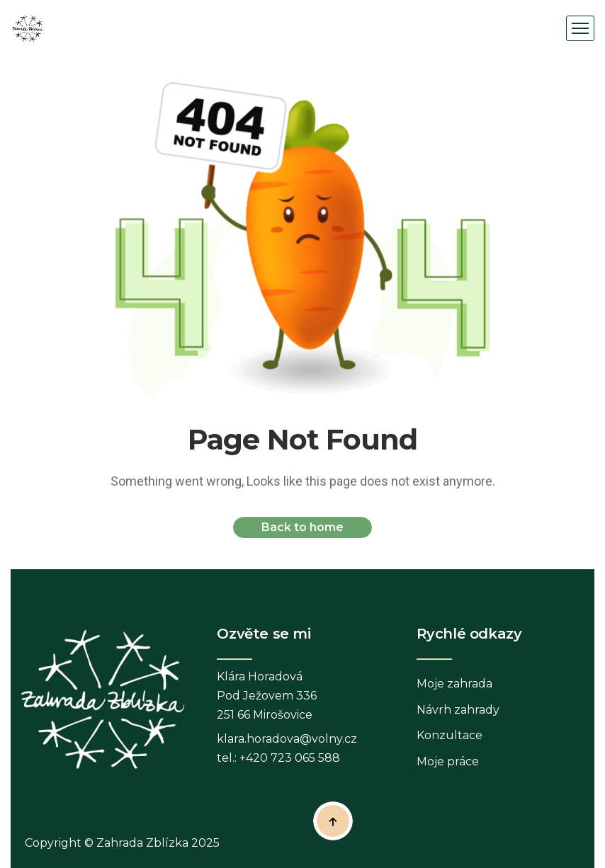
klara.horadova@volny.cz (287, 739)
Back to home (302, 530)
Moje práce (448, 761)
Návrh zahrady (458, 710)
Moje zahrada (454, 684)
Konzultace (449, 735)
